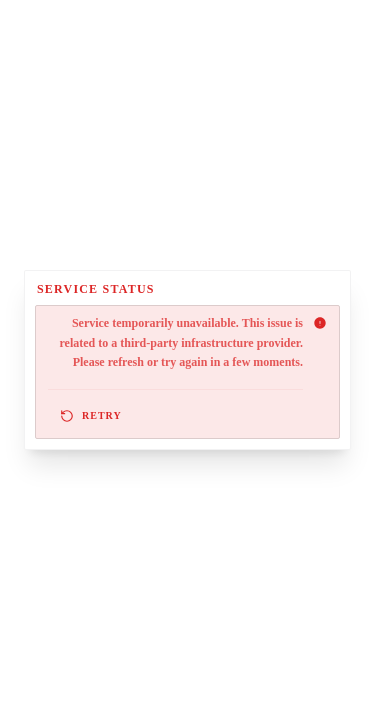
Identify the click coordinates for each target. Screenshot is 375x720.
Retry (91, 416)
